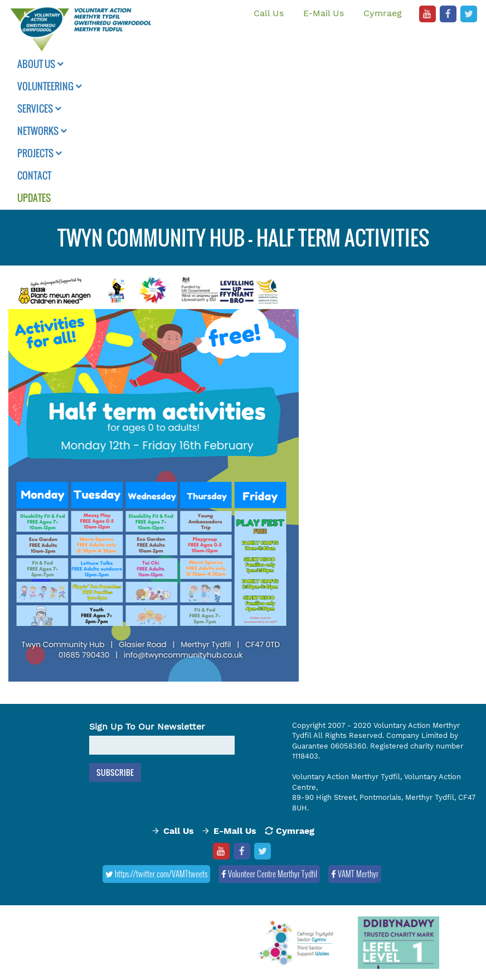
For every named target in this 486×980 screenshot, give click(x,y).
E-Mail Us (324, 13)
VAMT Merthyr (355, 873)
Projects (40, 153)
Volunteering (50, 86)
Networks (42, 131)
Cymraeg (383, 13)
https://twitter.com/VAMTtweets (156, 873)
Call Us (269, 13)
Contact (34, 175)
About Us (40, 64)
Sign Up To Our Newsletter (147, 726)
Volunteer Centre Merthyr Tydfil (269, 873)
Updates (34, 198)
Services (39, 108)
